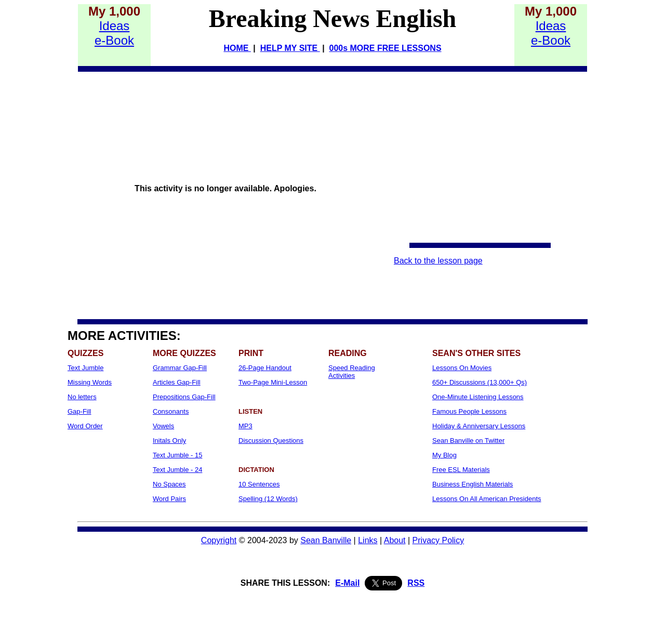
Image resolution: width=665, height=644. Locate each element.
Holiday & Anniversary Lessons (479, 426)
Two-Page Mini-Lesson (273, 382)
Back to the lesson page (438, 261)
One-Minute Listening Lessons (478, 397)
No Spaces (169, 484)
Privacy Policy (438, 540)
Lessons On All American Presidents (487, 499)
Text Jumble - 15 (177, 455)
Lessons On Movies (462, 368)
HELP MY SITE (290, 48)
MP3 (245, 426)
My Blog (444, 455)
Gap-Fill (79, 411)
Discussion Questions (271, 441)
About (395, 540)
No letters (82, 397)
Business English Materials (473, 484)
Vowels (163, 426)
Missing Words (90, 382)
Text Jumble (85, 368)
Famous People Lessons (469, 411)
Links (368, 540)
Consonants (171, 411)
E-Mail (347, 583)
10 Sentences (259, 484)
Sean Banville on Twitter (468, 441)
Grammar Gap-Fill (180, 368)
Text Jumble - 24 (177, 470)
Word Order (85, 426)
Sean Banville (326, 540)
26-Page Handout (265, 368)
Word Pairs (169, 499)
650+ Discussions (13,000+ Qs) (480, 382)
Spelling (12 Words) (268, 499)
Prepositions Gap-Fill (184, 397)
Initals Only (169, 441)
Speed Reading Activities (352, 372)
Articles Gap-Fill (177, 382)
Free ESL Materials (461, 470)
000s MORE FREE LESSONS (385, 48)
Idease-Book (114, 33)
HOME (237, 48)
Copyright (219, 540)
